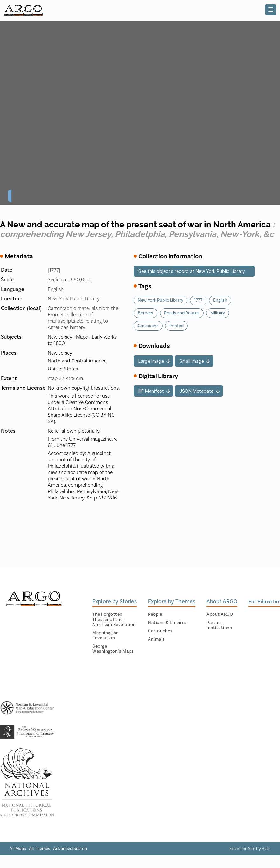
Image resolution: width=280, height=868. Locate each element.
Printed (176, 326)
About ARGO (220, 614)
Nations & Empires (167, 623)
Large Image (151, 361)
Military (218, 313)
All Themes (40, 849)
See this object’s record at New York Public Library (192, 271)
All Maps (18, 849)
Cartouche (148, 326)
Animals (156, 639)
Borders (146, 313)
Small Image (192, 361)
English (220, 300)
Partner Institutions (219, 625)
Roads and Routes (182, 313)
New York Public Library (161, 300)
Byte (266, 849)
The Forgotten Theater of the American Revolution (114, 620)
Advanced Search (70, 849)
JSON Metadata (196, 391)
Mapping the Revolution (105, 635)
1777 (198, 300)
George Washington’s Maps (113, 649)
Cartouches (160, 631)
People (155, 614)
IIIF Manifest (151, 391)
